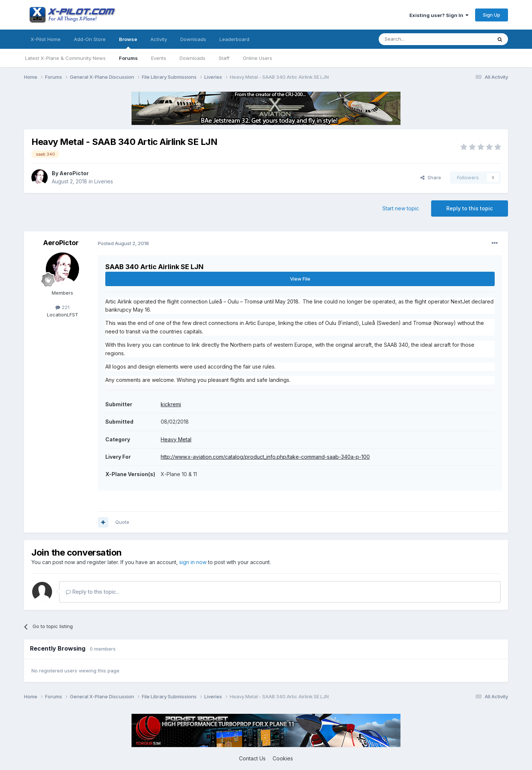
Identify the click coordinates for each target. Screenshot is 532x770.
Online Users (258, 58)
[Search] (416, 39)
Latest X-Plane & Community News (65, 58)
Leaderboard (234, 39)
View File (300, 279)
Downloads (192, 58)
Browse (128, 43)
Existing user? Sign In (439, 15)
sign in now (193, 562)
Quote (122, 522)
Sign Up (492, 15)
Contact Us (252, 758)
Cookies (283, 758)
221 (62, 307)
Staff (224, 58)
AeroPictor (74, 173)
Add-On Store (90, 39)
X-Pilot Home (46, 39)
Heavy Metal (176, 439)
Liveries (104, 181)
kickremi (171, 404)
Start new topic (401, 208)
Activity (159, 39)
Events (159, 58)
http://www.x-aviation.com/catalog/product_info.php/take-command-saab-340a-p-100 (265, 457)
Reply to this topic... (93, 592)
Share (431, 177)
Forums (128, 58)
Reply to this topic (470, 208)
